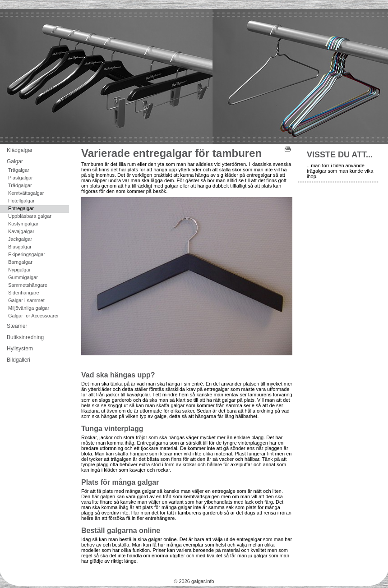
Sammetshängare (28, 285)
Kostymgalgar (23, 224)
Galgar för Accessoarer (34, 316)
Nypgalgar (19, 270)
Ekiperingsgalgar (27, 254)
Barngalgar (20, 262)
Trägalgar (19, 170)
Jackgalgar (20, 239)
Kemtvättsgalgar (26, 193)
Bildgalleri (18, 360)
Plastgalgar (21, 178)
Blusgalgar (20, 247)
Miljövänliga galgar (29, 308)
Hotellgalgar (21, 201)
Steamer (17, 326)
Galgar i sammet (26, 300)
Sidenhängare (24, 293)
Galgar (15, 161)
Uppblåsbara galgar (30, 216)
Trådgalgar (20, 185)
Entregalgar (21, 208)
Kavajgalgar (21, 231)
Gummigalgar (23, 277)
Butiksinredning (25, 337)
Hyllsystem (20, 349)
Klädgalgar (20, 150)
